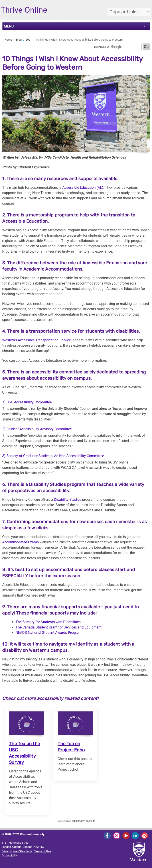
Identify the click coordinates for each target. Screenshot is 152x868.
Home (8, 40)
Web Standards (22, 851)
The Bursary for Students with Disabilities (48, 622)
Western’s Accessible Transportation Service (36, 340)
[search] (117, 47)
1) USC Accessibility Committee (27, 402)
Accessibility (10, 855)
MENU (9, 26)
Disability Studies (68, 500)
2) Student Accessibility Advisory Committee (37, 429)
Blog (19, 40)
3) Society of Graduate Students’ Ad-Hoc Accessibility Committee (53, 456)
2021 (29, 40)
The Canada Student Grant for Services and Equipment (59, 627)
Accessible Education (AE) (83, 188)
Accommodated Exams (20, 542)
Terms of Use (43, 851)
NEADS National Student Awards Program (49, 633)
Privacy (6, 851)
